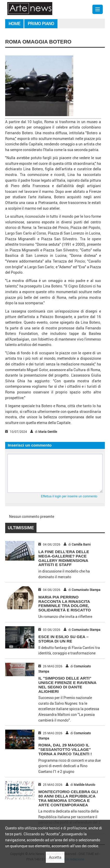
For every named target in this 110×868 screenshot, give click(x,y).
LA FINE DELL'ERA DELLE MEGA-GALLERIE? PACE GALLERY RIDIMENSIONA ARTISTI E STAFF (64, 558)
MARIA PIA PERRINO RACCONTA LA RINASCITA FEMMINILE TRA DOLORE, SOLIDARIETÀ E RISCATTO (64, 604)
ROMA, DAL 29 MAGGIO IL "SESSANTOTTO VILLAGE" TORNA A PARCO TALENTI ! (65, 749)
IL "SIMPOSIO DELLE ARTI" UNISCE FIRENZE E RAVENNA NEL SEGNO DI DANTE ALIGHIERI (67, 685)
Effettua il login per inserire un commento (69, 496)
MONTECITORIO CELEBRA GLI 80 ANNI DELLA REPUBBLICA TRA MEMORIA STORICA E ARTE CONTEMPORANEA (68, 798)
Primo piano (41, 24)
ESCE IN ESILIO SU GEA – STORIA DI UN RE (63, 639)
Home (14, 24)
